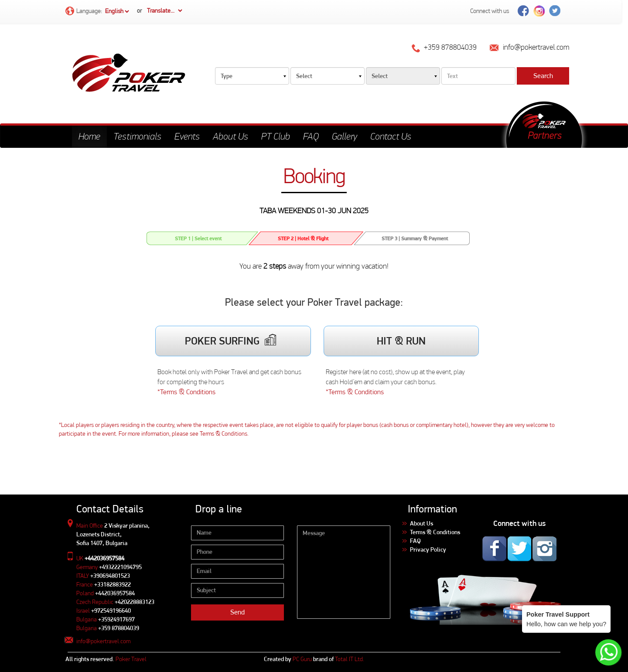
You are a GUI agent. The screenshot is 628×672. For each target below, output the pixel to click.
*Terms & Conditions (186, 392)
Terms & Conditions (435, 532)
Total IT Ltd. (350, 659)
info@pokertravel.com (103, 641)
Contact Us (391, 136)
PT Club (276, 136)
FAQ (311, 136)
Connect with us (490, 11)
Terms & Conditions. (224, 433)
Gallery (345, 136)
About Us (230, 136)
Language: (98, 12)
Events (187, 136)
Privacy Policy (428, 549)
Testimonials (137, 136)
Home (89, 136)
